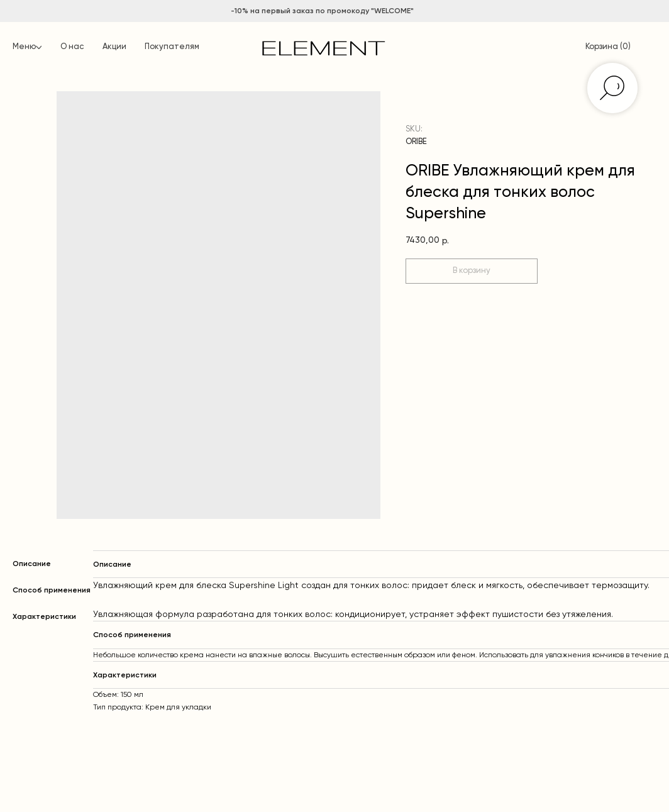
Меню (24, 47)
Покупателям (172, 47)
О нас (72, 47)
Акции (114, 47)
